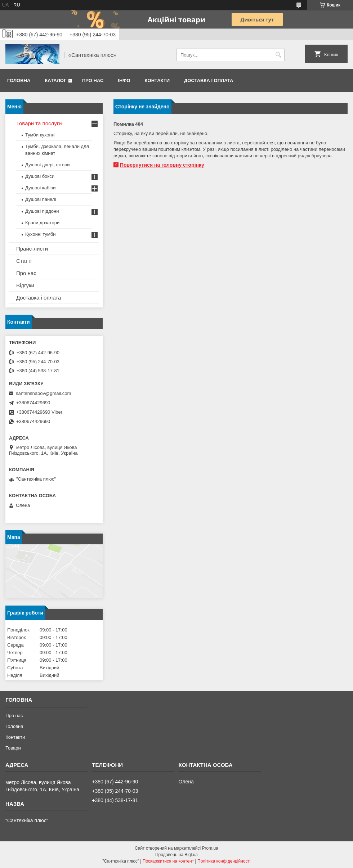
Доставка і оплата (209, 80)
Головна (19, 80)
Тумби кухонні (40, 135)
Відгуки (25, 285)
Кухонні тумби (40, 234)
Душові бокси (40, 176)
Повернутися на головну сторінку (162, 165)
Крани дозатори (42, 223)
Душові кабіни (41, 188)
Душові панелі (41, 199)
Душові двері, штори (48, 165)
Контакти (157, 80)
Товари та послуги (39, 123)
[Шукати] (278, 55)
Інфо (124, 80)
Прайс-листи (32, 249)
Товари (13, 748)
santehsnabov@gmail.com (43, 393)
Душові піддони (42, 211)
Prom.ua (210, 848)
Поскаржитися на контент (168, 861)
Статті (24, 261)
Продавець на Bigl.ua (176, 855)
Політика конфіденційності (224, 861)
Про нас (93, 80)
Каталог (55, 80)
